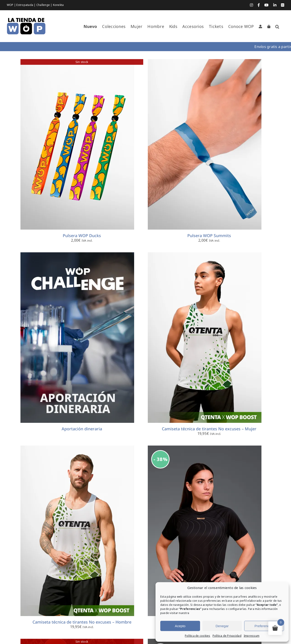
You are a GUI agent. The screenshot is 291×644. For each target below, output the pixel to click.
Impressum (252, 636)
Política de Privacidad (227, 636)
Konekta (58, 5)
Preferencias (264, 626)
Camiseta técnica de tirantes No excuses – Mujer (209, 429)
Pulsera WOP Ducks (82, 236)
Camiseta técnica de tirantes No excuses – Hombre (82, 622)
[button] (277, 27)
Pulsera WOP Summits (209, 236)
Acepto (180, 626)
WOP (10, 5)
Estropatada (25, 5)
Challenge (43, 5)
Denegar (222, 626)
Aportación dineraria (82, 429)
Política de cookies (198, 636)
